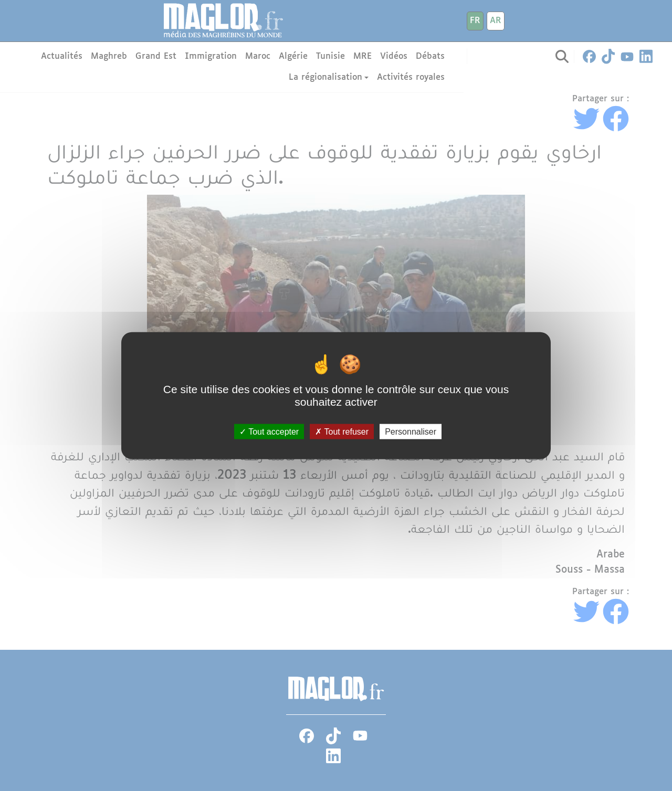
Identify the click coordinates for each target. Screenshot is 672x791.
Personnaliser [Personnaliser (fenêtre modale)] (411, 432)
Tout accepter (269, 432)
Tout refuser (342, 432)
